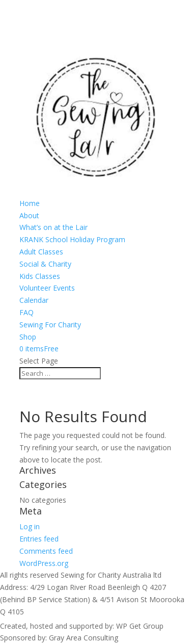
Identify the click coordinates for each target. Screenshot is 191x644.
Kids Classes (40, 276)
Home (30, 203)
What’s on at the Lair (53, 227)
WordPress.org (44, 563)
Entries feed (39, 539)
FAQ (26, 312)
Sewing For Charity (50, 325)
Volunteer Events (47, 288)
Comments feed (46, 551)
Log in (30, 526)
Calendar (34, 300)
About (29, 215)
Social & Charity (45, 264)
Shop (28, 337)
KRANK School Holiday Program (72, 239)
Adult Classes (41, 252)
